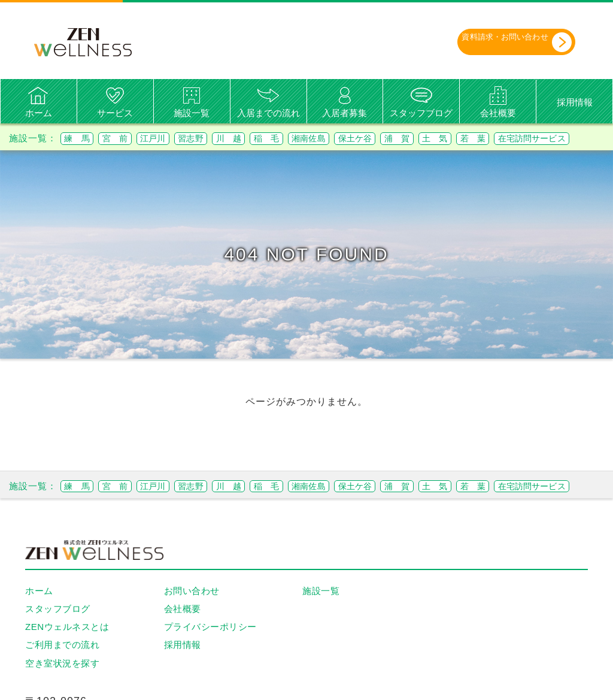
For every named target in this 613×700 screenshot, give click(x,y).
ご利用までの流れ (62, 677)
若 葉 (575, 138)
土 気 (528, 138)
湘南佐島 (371, 138)
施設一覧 (192, 113)
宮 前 (129, 138)
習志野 (224, 138)
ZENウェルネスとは (67, 659)
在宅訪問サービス (107, 154)
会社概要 (498, 113)
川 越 (271, 138)
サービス (115, 113)
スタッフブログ (421, 113)
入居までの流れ (268, 113)
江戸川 (176, 138)
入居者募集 (345, 113)
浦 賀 (480, 138)
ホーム (39, 113)
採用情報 (575, 101)
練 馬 (82, 138)
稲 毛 (318, 138)
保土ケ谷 (428, 138)
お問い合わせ (192, 622)
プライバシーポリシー (210, 659)
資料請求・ (500, 42)
